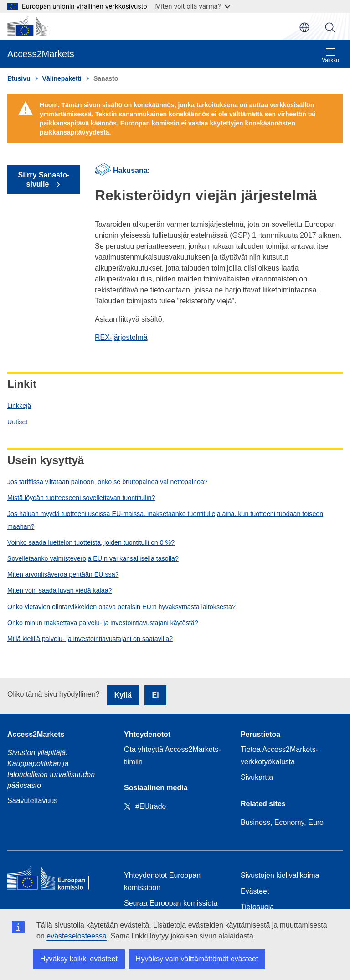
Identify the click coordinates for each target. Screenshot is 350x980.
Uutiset (17, 422)
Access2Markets (36, 734)
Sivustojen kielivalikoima (280, 875)
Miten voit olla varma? (193, 6)
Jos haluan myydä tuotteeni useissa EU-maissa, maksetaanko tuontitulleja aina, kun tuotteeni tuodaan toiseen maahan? (165, 520)
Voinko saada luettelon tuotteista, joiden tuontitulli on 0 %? (91, 542)
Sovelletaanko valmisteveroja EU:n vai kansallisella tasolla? (93, 558)
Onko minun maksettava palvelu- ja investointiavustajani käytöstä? (103, 623)
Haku (330, 27)
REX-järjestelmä (121, 337)
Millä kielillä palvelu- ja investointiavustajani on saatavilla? (90, 639)
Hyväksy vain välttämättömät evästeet (197, 959)
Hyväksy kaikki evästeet (79, 959)
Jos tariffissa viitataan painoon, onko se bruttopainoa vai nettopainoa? (108, 482)
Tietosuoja (257, 907)
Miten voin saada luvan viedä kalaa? (59, 590)
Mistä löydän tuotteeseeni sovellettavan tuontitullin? (81, 498)
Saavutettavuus (32, 800)
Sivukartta (257, 777)
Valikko (330, 55)
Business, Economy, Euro (282, 822)
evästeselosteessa (77, 936)
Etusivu (19, 78)
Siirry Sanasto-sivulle (44, 180)
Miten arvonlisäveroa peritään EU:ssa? (63, 574)
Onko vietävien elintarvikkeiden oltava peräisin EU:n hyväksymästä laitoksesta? (121, 607)
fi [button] (304, 27)
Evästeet (255, 891)
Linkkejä (19, 406)
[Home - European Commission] (58, 880)
